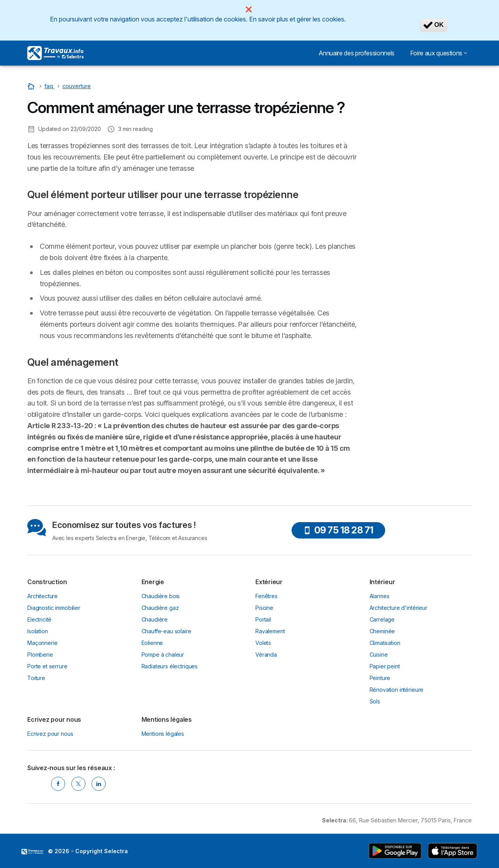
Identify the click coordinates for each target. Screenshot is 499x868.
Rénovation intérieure (397, 690)
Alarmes (380, 596)
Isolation (38, 631)
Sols (375, 701)
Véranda (266, 655)
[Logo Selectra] (55, 53)
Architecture (42, 596)
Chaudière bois (161, 596)
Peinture (380, 678)
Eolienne (152, 643)
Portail (263, 619)
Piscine (264, 608)
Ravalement (270, 631)
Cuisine (379, 655)
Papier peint (385, 666)
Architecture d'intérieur (398, 608)
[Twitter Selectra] (78, 784)
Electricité (39, 619)
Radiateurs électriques (170, 666)
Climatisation (385, 643)
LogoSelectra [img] (32, 852)
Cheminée (382, 631)
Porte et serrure (47, 666)
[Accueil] (32, 86)
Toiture (36, 678)
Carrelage (382, 619)
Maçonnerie (42, 643)
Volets (263, 643)
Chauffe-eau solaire (166, 631)
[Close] (249, 9)
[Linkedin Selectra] (99, 784)
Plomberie (40, 655)
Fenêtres (266, 596)
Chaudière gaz (160, 608)
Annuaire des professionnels (357, 53)
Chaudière (155, 619)
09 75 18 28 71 (338, 530)
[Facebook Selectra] (58, 784)
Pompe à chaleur (163, 655)
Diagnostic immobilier (54, 608)
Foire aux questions (439, 53)
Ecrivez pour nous (50, 734)
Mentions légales (163, 734)
